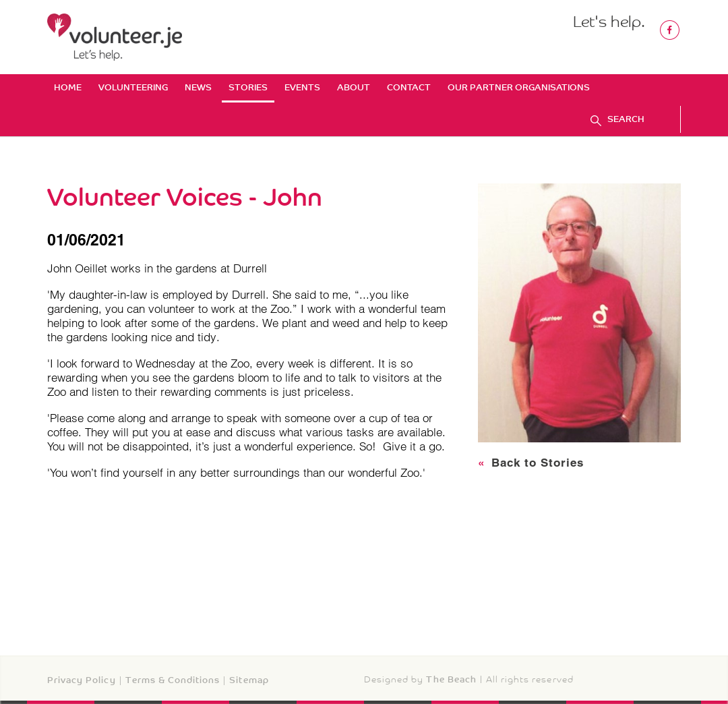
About (354, 87)
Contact (409, 87)
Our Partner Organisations (519, 87)
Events (302, 87)
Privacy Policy (82, 680)
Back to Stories (531, 463)
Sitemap (249, 680)
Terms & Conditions (173, 680)
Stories (248, 87)
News (198, 87)
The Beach (451, 679)
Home (68, 87)
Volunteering (133, 87)
